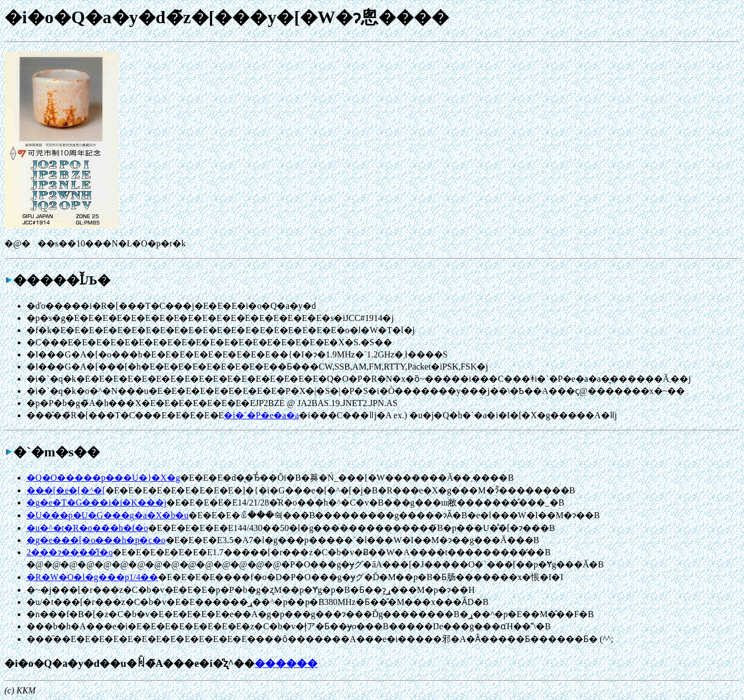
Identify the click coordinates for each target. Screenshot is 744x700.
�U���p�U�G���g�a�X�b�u (107, 515)
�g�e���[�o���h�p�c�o (96, 540)
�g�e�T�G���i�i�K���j (96, 502)
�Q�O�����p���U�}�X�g (103, 478)
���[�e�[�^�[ (66, 490)
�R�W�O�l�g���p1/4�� (92, 577)
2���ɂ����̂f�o (70, 552)
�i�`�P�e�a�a (261, 415)
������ (286, 663)
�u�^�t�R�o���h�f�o (87, 528)
